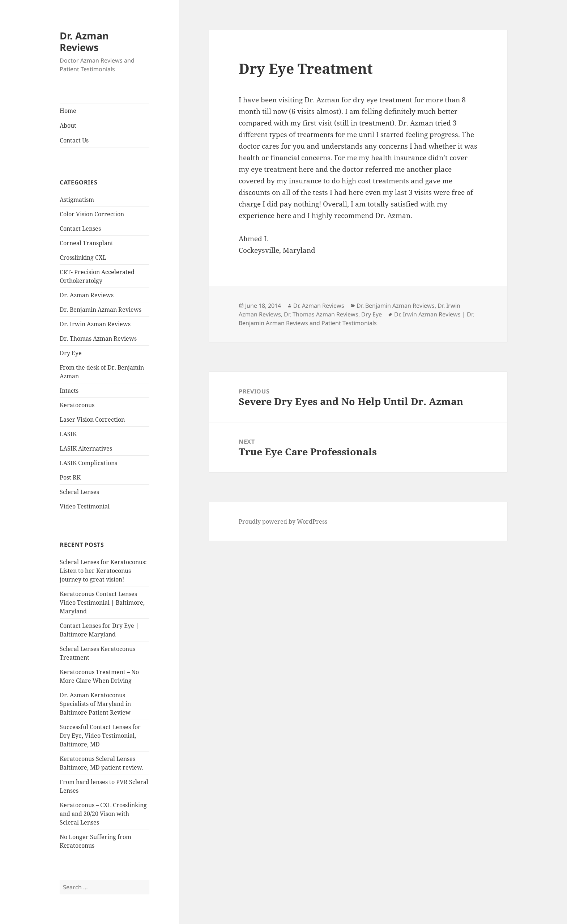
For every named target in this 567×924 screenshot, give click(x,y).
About (68, 125)
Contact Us (74, 140)
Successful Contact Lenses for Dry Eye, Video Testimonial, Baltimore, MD (100, 736)
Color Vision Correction (92, 214)
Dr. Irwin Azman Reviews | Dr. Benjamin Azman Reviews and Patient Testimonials (356, 319)
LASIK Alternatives (86, 448)
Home (68, 111)
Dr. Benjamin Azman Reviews (101, 310)
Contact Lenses (80, 229)
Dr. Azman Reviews (84, 41)
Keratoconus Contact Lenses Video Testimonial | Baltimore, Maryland (102, 602)
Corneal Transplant (86, 243)
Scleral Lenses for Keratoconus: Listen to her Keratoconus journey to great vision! (103, 571)
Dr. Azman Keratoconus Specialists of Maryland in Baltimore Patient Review (95, 704)
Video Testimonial (85, 506)
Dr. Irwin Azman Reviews (95, 324)
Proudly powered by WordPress (283, 521)
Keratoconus (77, 405)
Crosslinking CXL (83, 257)
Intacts (69, 391)
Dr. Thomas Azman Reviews (98, 338)
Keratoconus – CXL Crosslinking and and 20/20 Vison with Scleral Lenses (103, 814)
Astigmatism (77, 200)
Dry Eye (71, 353)
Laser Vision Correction (92, 420)
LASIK (68, 434)
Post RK (70, 477)
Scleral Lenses (79, 492)
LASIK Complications (88, 463)
